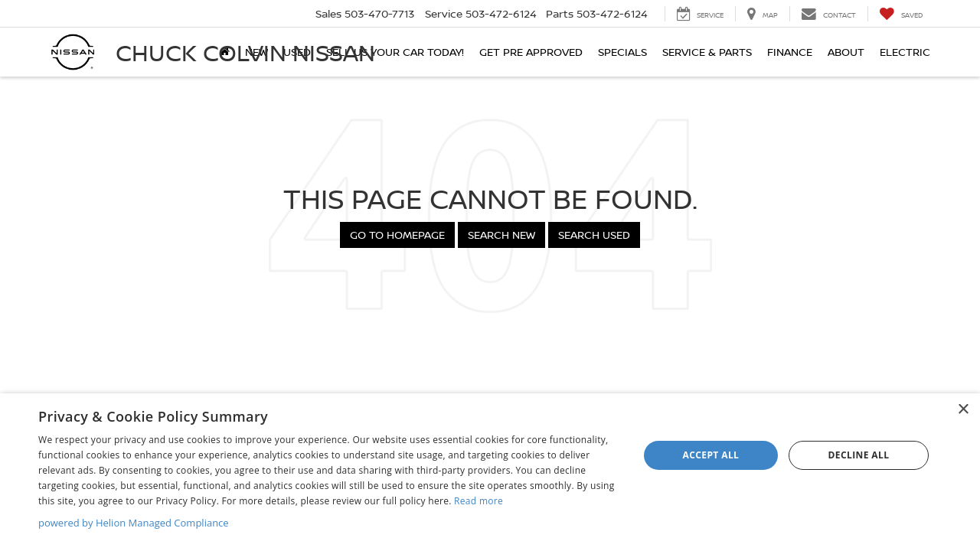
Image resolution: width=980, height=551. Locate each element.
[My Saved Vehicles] (901, 14)
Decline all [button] (859, 455)
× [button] (963, 410)
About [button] (846, 52)
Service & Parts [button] (707, 52)
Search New (501, 235)
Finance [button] (790, 52)
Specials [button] (622, 52)
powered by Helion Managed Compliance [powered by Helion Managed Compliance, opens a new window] (134, 523)
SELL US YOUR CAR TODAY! (395, 52)
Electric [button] (905, 52)
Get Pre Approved (531, 52)
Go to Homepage (397, 235)
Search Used (594, 235)
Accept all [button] (711, 455)
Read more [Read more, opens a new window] (479, 501)
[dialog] (490, 472)
